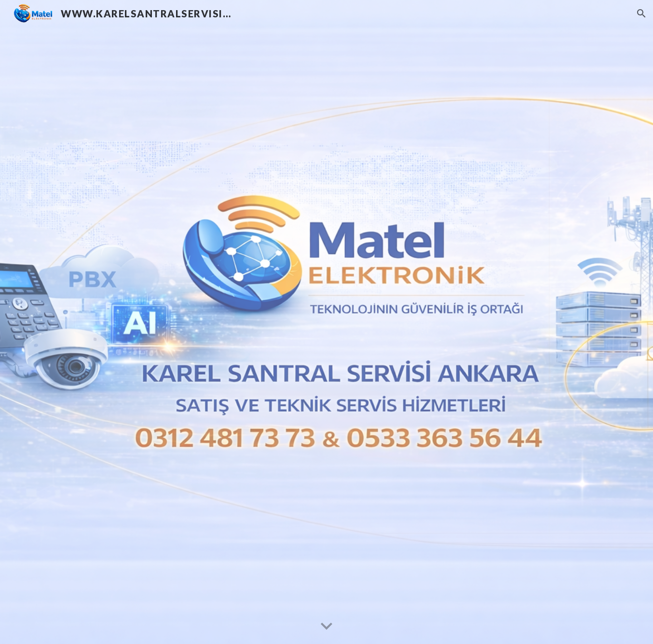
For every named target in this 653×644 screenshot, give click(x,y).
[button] (641, 13)
